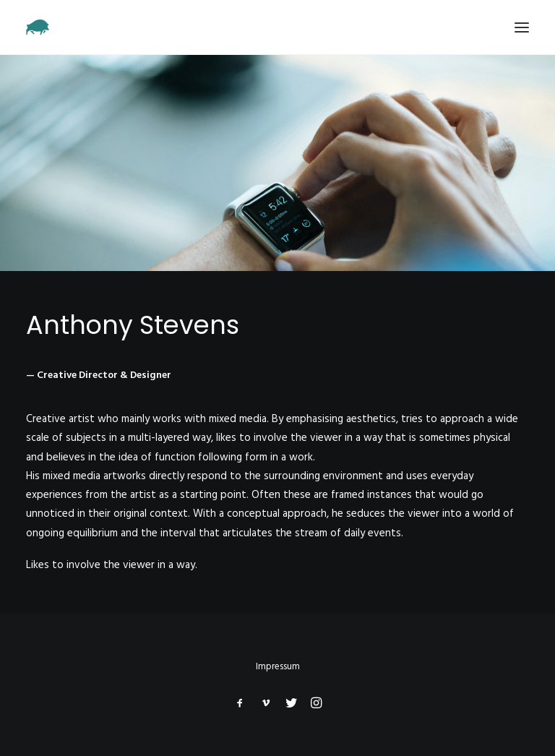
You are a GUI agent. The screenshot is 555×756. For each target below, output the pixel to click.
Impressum (278, 667)
